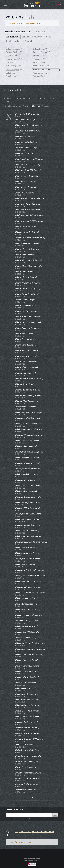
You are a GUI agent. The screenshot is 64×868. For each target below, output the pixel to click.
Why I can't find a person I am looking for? (34, 831)
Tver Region (11, 76)
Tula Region (11, 73)
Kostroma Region (40, 52)
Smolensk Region (40, 66)
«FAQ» (29, 842)
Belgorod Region (13, 49)
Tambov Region (12, 70)
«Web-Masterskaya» (29, 860)
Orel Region (38, 59)
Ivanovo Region (12, 55)
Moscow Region (13, 66)
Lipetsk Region (12, 59)
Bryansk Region (13, 52)
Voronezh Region (40, 73)
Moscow (9, 62)
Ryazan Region (39, 62)
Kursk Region (39, 55)
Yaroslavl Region (40, 76)
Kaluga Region (39, 49)
